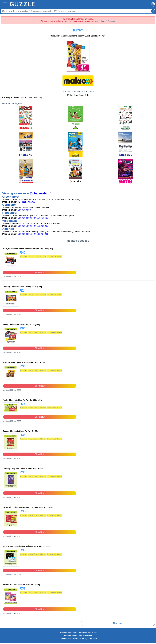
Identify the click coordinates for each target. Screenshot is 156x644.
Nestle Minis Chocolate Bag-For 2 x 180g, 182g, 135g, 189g (28, 507)
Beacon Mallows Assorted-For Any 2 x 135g (22, 585)
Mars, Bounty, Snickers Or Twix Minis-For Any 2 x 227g (26, 546)
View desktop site (85, 635)
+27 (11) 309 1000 (27, 202)
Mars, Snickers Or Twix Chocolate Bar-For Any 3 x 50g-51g (28, 249)
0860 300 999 (24, 210)
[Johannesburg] (41, 193)
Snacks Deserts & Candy (37, 257)
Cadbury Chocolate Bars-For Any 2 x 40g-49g (22, 287)
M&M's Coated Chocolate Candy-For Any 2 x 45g (24, 362)
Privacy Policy (91, 632)
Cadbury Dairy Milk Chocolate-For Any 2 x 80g (23, 468)
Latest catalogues (71, 635)
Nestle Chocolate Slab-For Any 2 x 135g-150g (22, 400)
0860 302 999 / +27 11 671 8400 (33, 218)
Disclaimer (81, 632)
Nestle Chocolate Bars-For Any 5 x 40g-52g (21, 325)
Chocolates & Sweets (105, 21)
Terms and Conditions (68, 632)
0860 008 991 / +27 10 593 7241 (33, 234)
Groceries (24, 257)
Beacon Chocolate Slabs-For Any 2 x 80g (21, 431)
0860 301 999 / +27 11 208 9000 (33, 226)
